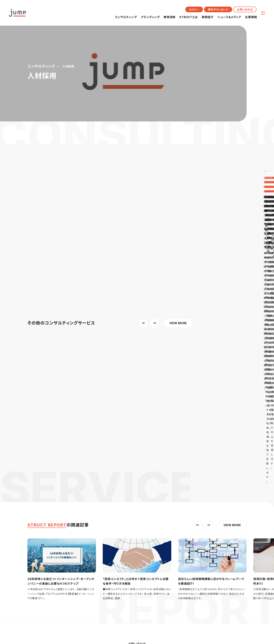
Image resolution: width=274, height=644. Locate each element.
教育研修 (170, 17)
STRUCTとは (188, 17)
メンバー (178, 548)
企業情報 (251, 17)
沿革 (176, 537)
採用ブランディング (145, 497)
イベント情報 (142, 531)
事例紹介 (208, 17)
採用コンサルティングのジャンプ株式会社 (50, 462)
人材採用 (101, 497)
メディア (139, 548)
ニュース (140, 525)
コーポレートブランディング (150, 502)
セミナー (194, 10)
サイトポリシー (64, 574)
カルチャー (180, 542)
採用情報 (179, 554)
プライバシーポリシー (39, 574)
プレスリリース (143, 542)
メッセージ (180, 531)
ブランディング (150, 17)
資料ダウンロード (218, 10)
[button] (198, 167)
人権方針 (82, 574)
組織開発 (101, 502)
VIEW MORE (232, 167)
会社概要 (179, 525)
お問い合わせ (245, 10)
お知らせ (140, 537)
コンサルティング (126, 17)
